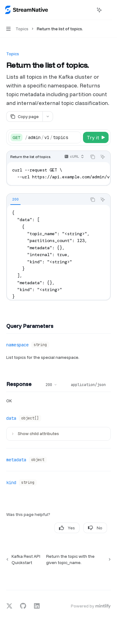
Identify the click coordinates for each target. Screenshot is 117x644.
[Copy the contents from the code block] (93, 157)
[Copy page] (24, 116)
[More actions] (109, 10)
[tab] (15, 199)
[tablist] (47, 200)
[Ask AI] (103, 157)
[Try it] (96, 137)
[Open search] (88, 10)
